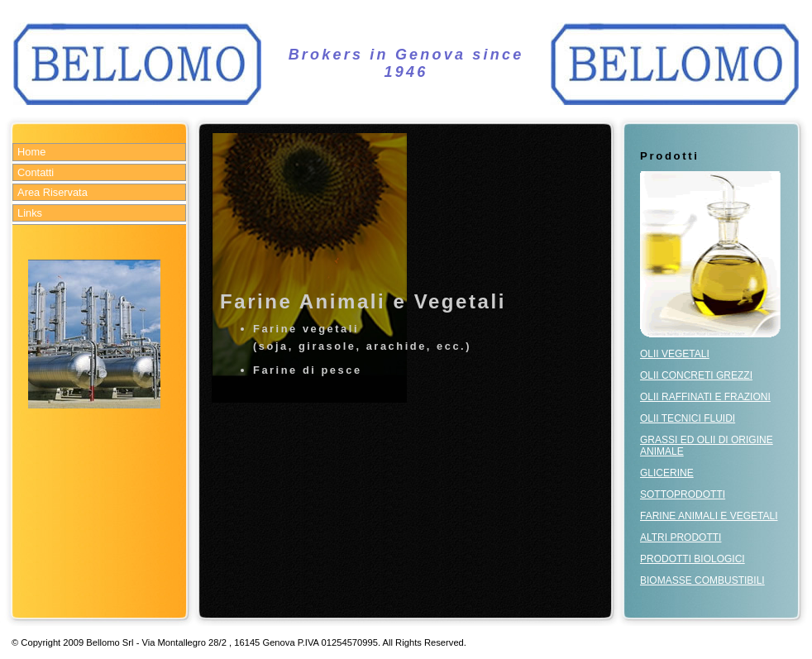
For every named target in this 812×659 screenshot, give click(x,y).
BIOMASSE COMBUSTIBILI (702, 580)
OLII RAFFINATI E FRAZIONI (705, 397)
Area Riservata (53, 192)
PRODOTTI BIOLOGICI (693, 559)
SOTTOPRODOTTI (683, 494)
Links (30, 213)
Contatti (36, 172)
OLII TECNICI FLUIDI (688, 418)
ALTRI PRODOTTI (681, 537)
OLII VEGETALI (675, 354)
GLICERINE (667, 473)
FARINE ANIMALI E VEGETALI (709, 516)
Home (31, 152)
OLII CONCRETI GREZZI (696, 375)
